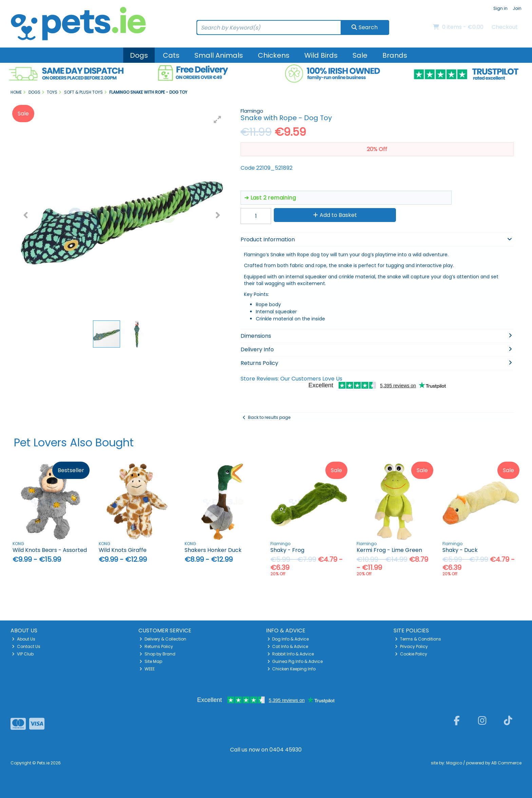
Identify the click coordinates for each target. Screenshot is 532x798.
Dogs (139, 55)
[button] (217, 119)
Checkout (505, 27)
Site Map (151, 661)
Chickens (274, 55)
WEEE (147, 669)
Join (517, 8)
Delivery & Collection (163, 639)
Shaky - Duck (460, 550)
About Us (24, 639)
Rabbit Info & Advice (291, 654)
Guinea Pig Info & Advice (295, 661)
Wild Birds (321, 55)
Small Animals (219, 55)
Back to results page (269, 417)
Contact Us (26, 646)
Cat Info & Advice (288, 646)
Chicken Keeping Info (292, 669)
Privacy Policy (411, 646)
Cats (171, 55)
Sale (360, 55)
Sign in (500, 8)
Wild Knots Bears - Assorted (50, 550)
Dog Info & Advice (288, 639)
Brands (395, 55)
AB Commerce (506, 763)
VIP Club (23, 654)
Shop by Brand (157, 654)
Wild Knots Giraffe (123, 550)
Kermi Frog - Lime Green (389, 550)
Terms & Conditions (418, 639)
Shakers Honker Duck (213, 550)
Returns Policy (156, 646)
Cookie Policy (411, 654)
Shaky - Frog (287, 550)
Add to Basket (335, 215)
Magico (454, 763)
